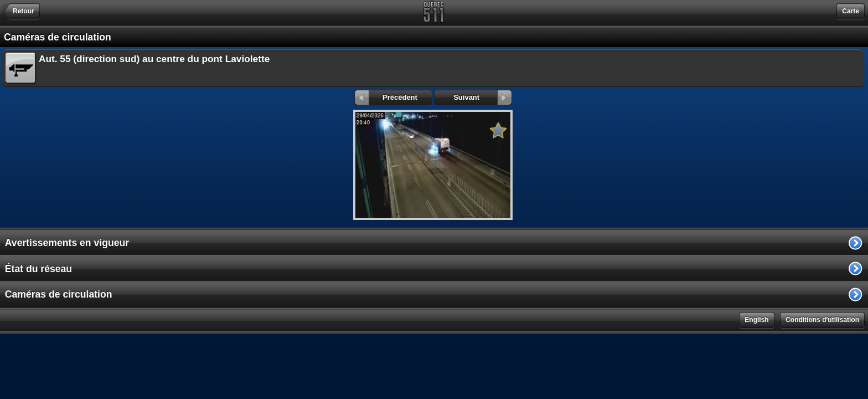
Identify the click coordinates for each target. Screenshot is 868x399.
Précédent (386, 97)
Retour (24, 11)
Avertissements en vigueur (67, 243)
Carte (851, 11)
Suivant (482, 97)
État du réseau (38, 269)
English (756, 320)
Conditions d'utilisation (822, 320)
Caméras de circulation (59, 294)
